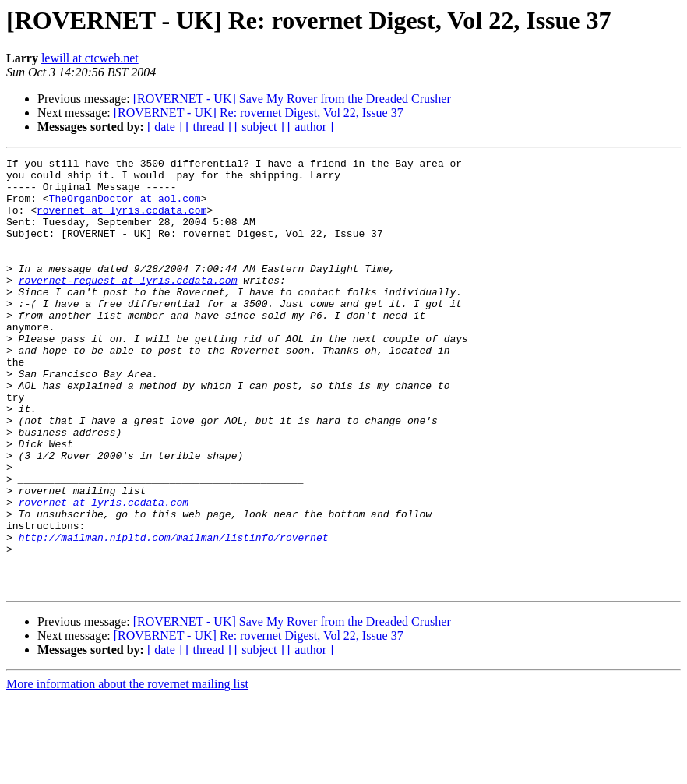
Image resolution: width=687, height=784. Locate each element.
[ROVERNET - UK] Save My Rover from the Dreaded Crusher (292, 99)
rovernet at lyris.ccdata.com (122, 221)
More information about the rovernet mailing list (127, 770)
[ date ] (165, 127)
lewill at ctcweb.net (90, 58)
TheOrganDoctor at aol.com (125, 207)
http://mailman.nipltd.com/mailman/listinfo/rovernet (174, 614)
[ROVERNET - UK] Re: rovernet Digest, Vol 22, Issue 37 (259, 113)
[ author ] (311, 127)
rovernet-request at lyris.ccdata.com (128, 305)
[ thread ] (208, 127)
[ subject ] (259, 127)
